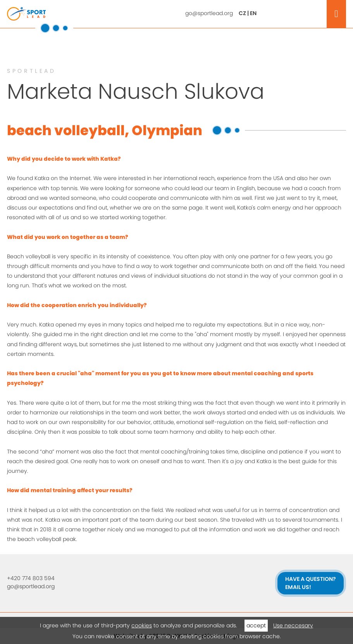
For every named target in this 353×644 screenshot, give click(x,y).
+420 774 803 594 (31, 578)
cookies (142, 625)
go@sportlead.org (209, 13)
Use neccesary (293, 625)
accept (256, 625)
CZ (242, 13)
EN (253, 13)
